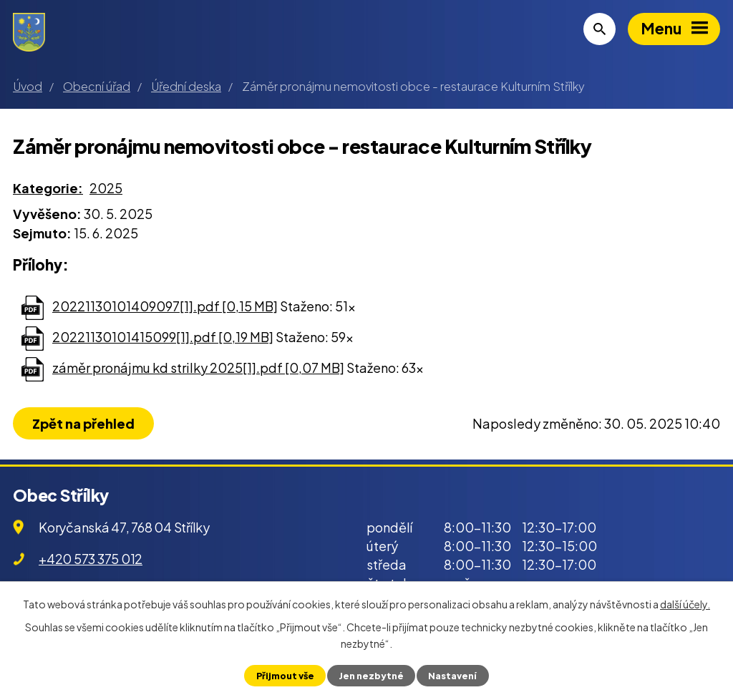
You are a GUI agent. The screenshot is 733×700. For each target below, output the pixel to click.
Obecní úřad (97, 86)
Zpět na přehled (83, 423)
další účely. (685, 604)
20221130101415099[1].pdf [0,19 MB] (163, 337)
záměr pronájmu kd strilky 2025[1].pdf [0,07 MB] (198, 368)
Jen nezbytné (371, 676)
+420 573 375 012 (91, 559)
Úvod (28, 86)
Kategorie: (48, 188)
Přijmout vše (285, 676)
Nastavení (452, 676)
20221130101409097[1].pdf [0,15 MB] (165, 306)
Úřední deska (186, 86)
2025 (106, 188)
